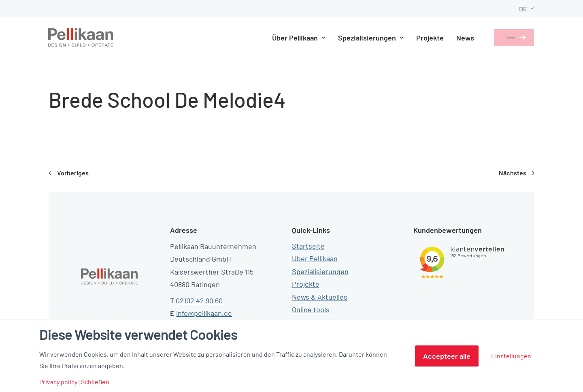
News (453, 38)
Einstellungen (511, 356)
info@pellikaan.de (204, 313)
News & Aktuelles (320, 297)
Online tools (311, 309)
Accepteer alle (447, 356)
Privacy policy (58, 382)
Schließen (95, 382)
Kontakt (502, 38)
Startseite (308, 246)
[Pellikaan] (81, 38)
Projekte (417, 38)
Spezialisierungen (358, 38)
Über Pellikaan (286, 38)
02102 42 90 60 (199, 300)
